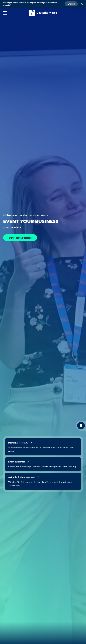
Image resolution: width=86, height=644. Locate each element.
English (71, 4)
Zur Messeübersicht (20, 238)
